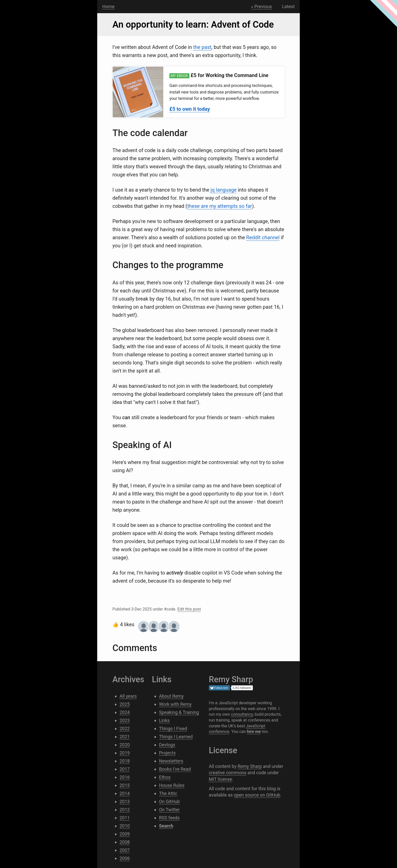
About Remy (171, 696)
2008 (125, 842)
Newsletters (171, 761)
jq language (224, 190)
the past (202, 47)
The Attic (168, 793)
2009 (125, 834)
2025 (125, 704)
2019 (125, 753)
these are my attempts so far (220, 206)
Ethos (165, 777)
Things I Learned (176, 737)
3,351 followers (242, 688)
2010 (125, 826)
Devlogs (167, 745)
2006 (125, 858)
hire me (254, 732)
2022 (125, 728)
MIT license (221, 779)
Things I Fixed (173, 728)
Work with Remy (175, 704)
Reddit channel (263, 237)
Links (164, 720)
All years (128, 696)
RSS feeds (169, 818)
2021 (125, 737)
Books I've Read (175, 769)
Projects (167, 753)
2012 (125, 810)
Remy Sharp (250, 766)
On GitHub (169, 801)
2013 (125, 801)
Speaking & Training (179, 712)
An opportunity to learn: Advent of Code (193, 25)
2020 (125, 745)
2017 (125, 769)
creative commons (228, 773)
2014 (125, 793)
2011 (125, 818)
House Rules (172, 785)
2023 (125, 720)
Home (108, 6)
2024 (125, 712)
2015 (125, 785)
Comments (135, 648)
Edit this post (189, 609)
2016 (125, 777)
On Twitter (169, 810)
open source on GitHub (257, 795)
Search (123, 7)
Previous (263, 6)
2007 (125, 850)
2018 (125, 761)
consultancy (242, 714)
